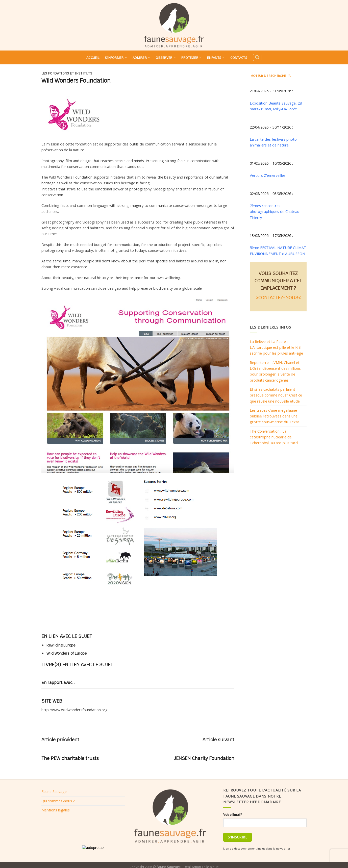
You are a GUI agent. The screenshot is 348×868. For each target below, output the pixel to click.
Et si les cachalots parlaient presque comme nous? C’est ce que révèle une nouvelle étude (276, 395)
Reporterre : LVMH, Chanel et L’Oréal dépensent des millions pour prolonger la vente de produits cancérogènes (275, 371)
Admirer (141, 57)
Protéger (192, 57)
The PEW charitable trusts (70, 758)
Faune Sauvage (54, 791)
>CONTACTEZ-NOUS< (278, 298)
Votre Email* (233, 814)
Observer (166, 57)
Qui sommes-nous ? (58, 801)
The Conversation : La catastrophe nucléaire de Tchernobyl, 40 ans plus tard (274, 437)
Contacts (239, 58)
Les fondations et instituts (67, 73)
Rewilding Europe (61, 645)
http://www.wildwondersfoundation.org (74, 710)
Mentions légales (56, 810)
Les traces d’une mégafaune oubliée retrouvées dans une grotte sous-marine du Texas (275, 416)
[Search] (257, 57)
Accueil (93, 58)
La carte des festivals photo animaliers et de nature (273, 142)
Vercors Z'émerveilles (268, 175)
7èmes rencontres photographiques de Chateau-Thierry (275, 212)
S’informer (116, 57)
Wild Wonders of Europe (67, 653)
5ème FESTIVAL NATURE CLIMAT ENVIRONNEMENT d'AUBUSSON (278, 250)
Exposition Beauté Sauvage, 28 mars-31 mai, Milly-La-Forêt (276, 106)
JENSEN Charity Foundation (204, 758)
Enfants (216, 57)
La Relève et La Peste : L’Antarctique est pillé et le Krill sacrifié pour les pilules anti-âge (276, 347)
